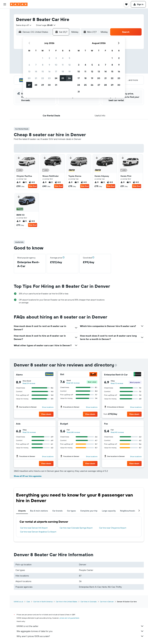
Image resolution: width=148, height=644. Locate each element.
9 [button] (49, 65)
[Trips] (5, 64)
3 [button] (56, 58)
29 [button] (43, 85)
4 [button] (63, 58)
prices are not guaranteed (69, 618)
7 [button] (36, 65)
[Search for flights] (5, 13)
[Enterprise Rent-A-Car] (137, 375)
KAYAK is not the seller (80, 626)
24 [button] (56, 78)
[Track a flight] (5, 44)
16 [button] (49, 71)
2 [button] (49, 58)
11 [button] (63, 65)
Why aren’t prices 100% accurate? (80, 636)
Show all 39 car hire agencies (28, 476)
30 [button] (49, 85)
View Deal (33, 186)
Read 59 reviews (29, 383)
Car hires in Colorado (89, 602)
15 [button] (43, 71)
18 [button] (63, 71)
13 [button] (29, 71)
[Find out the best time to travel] (5, 50)
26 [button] (69, 78)
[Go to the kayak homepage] (19, 4)
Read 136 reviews (29, 432)
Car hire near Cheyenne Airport (113, 528)
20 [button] (29, 78)
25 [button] (63, 78)
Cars (28, 602)
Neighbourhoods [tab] (128, 511)
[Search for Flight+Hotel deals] (5, 30)
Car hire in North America (43, 602)
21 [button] (36, 78)
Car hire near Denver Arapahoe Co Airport (38, 532)
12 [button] (69, 65)
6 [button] (29, 65)
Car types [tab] (71, 511)
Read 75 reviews (117, 383)
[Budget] (93, 424)
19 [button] (69, 71)
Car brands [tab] (57, 511)
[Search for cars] (5, 25)
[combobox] (24, 25)
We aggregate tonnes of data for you (80, 631)
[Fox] (139, 424)
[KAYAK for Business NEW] (5, 56)
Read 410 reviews (117, 432)
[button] (5, 4)
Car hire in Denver (107, 602)
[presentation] (116, 365)
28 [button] (36, 85)
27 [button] (29, 85)
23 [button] (49, 78)
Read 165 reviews (73, 383)
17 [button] (56, 71)
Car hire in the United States (67, 602)
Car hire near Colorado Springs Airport (76, 528)
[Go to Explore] (5, 38)
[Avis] (50, 424)
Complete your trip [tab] (89, 511)
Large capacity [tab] (109, 511)
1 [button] (43, 58)
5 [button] (69, 58)
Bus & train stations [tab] (39, 511)
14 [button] (36, 71)
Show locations (48, 407)
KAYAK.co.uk (18, 602)
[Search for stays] (5, 19)
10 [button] (56, 65)
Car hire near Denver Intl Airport (34, 528)
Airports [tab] (22, 511)
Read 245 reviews (73, 432)
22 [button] (43, 78)
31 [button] (56, 85)
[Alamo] (49, 375)
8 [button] (43, 65)
